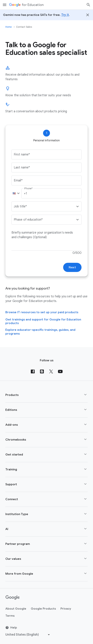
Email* (18, 180)
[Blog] (42, 371)
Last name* (22, 167)
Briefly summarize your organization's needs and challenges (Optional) (43, 235)
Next (72, 267)
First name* (22, 155)
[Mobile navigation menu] (5, 5)
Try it (65, 15)
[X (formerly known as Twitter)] (51, 371)
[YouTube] (60, 371)
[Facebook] (33, 371)
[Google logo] (13, 598)
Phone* (28, 189)
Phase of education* (28, 220)
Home (9, 27)
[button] (15, 193)
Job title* (20, 206)
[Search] (88, 5)
